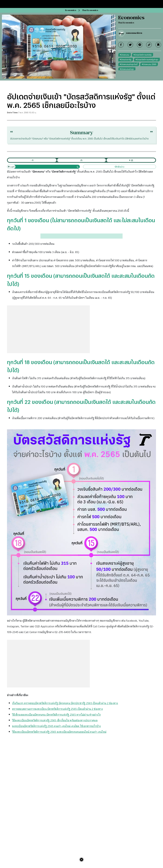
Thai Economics (90, 10)
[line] (140, 45)
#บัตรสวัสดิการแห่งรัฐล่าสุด (147, 59)
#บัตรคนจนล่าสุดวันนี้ (129, 64)
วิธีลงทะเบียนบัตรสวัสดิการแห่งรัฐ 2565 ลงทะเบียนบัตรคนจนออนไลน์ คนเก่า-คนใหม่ (59, 732)
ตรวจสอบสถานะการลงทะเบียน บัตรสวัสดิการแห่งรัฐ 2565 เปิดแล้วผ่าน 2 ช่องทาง (57, 709)
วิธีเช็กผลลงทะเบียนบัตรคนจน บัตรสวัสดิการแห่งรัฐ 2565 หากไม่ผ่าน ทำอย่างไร (56, 715)
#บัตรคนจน (125, 55)
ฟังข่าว (120, 167)
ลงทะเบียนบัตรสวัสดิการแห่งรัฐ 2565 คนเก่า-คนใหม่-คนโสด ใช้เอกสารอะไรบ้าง (57, 726)
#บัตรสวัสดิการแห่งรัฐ (143, 55)
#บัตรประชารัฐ (126, 59)
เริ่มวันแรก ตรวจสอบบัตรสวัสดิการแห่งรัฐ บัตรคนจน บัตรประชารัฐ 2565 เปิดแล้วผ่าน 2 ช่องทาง (65, 703)
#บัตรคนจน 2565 (149, 64)
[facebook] (121, 45)
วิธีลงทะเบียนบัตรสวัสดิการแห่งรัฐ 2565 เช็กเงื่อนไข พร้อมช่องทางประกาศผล (55, 720)
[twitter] (130, 45)
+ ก (131, 160)
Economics (71, 10)
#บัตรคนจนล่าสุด (127, 69)
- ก (32, 160)
